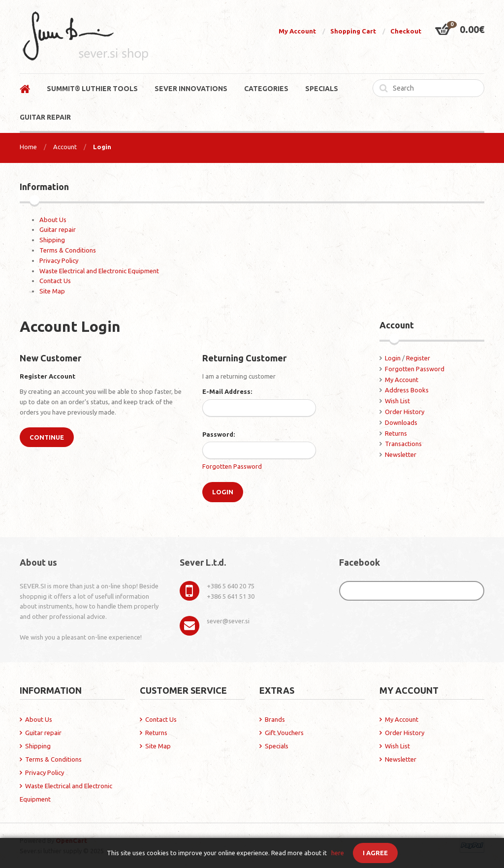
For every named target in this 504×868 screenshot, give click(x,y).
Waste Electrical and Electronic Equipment (99, 271)
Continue (47, 437)
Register (418, 358)
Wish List (397, 401)
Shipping (52, 240)
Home (28, 147)
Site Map (52, 291)
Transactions (403, 444)
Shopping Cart (353, 31)
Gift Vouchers (284, 733)
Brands (275, 719)
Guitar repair (58, 229)
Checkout (406, 31)
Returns (396, 433)
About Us (53, 220)
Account (65, 147)
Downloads (401, 422)
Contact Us (55, 281)
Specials (277, 746)
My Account (297, 31)
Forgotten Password (232, 466)
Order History (405, 412)
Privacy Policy (59, 260)
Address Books (407, 390)
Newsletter (401, 454)
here (338, 853)
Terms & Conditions (68, 250)
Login (102, 147)
